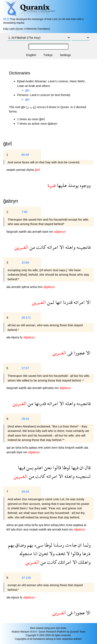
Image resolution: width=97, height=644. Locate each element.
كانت (40, 247)
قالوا (56, 467)
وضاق (20, 545)
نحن (47, 467)
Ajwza (15, 337)
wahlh (23, 232)
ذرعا (86, 553)
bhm (47, 525)
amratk (57, 529)
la (85, 525)
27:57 (25, 368)
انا (35, 553)
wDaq (55, 525)
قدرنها (40, 403)
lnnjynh (70, 448)
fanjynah (13, 232)
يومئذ (73, 185)
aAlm (48, 448)
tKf (9, 529)
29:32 (25, 419)
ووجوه (85, 185)
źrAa (70, 525)
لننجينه (83, 476)
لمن (50, 302)
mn (52, 232)
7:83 (24, 212)
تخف (60, 553)
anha (34, 287)
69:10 (6, 19)
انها (58, 302)
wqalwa (78, 525)
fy (22, 337)
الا (61, 247)
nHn (41, 448)
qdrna (26, 287)
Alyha (30, 170)
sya (41, 525)
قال (87, 467)
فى (69, 353)
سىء (38, 545)
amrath (37, 232)
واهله (70, 247)
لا (67, 553)
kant (46, 232)
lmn (40, 287)
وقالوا (75, 553)
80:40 (25, 155)
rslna (28, 525)
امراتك (64, 562)
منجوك (26, 553)
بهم (29, 545)
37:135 (26, 578)
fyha (19, 448)
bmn (55, 448)
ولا (51, 553)
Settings (65, 55)
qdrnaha (48, 388)
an (13, 448)
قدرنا (67, 302)
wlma (10, 525)
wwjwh (11, 170)
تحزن (43, 553)
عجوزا (79, 353)
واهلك (84, 562)
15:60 (25, 262)
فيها (74, 467)
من (32, 247)
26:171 (26, 317)
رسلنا (58, 545)
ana (26, 529)
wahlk (43, 529)
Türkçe (48, 55)
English (31, 55)
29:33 (25, 491)
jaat (21, 525)
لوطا (66, 467)
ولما (86, 545)
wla (14, 529)
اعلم (38, 467)
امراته (52, 247)
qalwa (33, 448)
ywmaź (21, 170)
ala (30, 232)
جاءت (70, 545)
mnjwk (34, 529)
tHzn (20, 529)
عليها (61, 185)
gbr (27, 90)
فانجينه (83, 247)
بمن (29, 467)
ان (81, 467)
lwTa (26, 448)
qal (9, 448)
